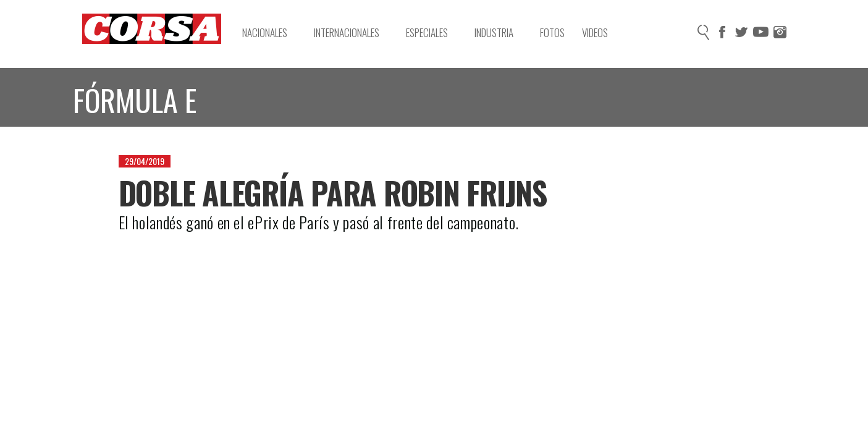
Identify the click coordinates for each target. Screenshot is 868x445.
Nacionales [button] (271, 32)
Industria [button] (500, 32)
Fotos (552, 32)
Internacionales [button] (353, 32)
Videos (595, 32)
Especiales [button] (433, 32)
